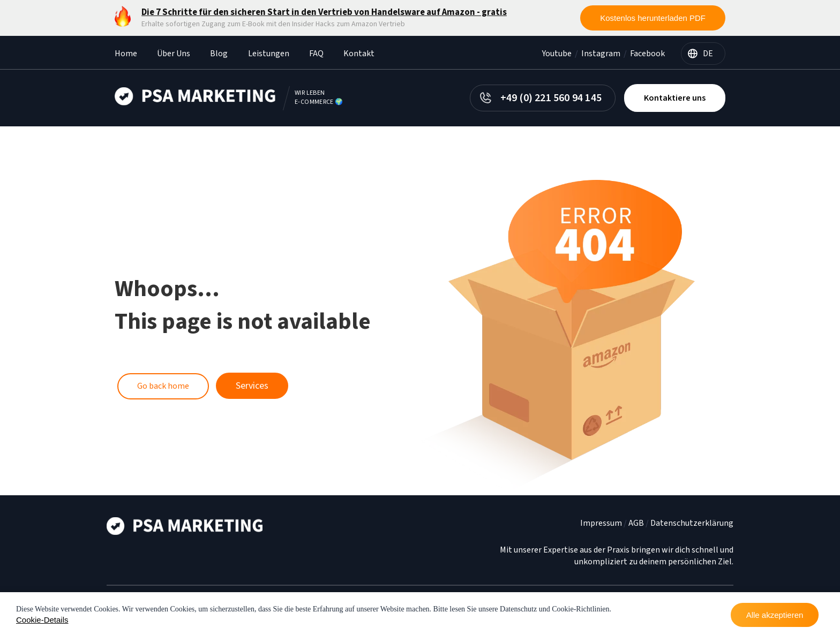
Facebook (647, 54)
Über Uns (174, 54)
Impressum (601, 523)
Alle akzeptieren (775, 615)
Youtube (557, 54)
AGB (636, 523)
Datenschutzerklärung (692, 523)
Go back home (163, 386)
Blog (219, 54)
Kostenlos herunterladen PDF (653, 18)
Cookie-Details (42, 620)
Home (126, 54)
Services (252, 386)
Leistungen (269, 54)
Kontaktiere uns (675, 98)
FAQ (316, 54)
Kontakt (359, 54)
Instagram (601, 54)
